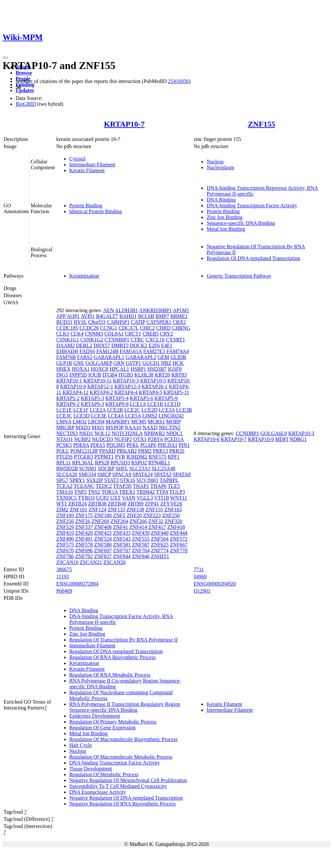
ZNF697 (103, 551)
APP (61, 316)
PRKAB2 (127, 451)
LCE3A (167, 410)
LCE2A (98, 410)
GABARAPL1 (109, 357)
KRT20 (162, 375)
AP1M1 (181, 310)
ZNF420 (84, 533)
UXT (115, 498)
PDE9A (81, 445)
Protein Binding (86, 206)
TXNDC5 (67, 498)
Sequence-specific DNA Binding (241, 223)
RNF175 (158, 457)
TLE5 (174, 486)
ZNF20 (134, 515)
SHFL (122, 468)
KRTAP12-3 (127, 386)
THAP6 (158, 486)
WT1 (62, 504)
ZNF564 (160, 539)
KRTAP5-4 (117, 398)
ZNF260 (100, 521)
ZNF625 (160, 545)
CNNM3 (94, 334)
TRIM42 (146, 492)
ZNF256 (65, 521)
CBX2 (179, 322)
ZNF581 (122, 545)
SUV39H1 (148, 480)
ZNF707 (122, 551)
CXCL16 (155, 340)
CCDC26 (89, 328)
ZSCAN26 (114, 562)
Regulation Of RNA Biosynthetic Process (113, 657)
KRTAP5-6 (142, 398)
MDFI (282, 439)
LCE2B (115, 410)
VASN (129, 498)
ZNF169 (65, 515)
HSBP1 (138, 369)
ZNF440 (160, 533)
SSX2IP (94, 480)
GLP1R (64, 363)
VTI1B (161, 498)
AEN (108, 310)
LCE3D (82, 416)
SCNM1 (88, 468)
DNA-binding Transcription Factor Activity (252, 206)
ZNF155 (261, 124)
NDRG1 (298, 439)
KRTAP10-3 (126, 381)
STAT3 (111, 480)
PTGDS (65, 457)
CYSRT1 (175, 340)
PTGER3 (84, 457)
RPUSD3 (120, 463)
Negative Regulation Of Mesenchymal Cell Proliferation (128, 780)
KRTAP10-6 (206, 439)
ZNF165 (173, 510)
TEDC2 (104, 486)
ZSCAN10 (67, 562)
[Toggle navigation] (5, 58)
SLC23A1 (140, 468)
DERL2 (84, 345)
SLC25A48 (163, 468)
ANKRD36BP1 (155, 310)
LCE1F (81, 410)
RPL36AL (83, 463)
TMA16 (65, 492)
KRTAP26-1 (155, 386)
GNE (79, 363)
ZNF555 (141, 539)
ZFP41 (152, 504)
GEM (163, 357)
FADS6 (87, 351)
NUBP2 (82, 439)
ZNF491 (84, 539)
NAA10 (133, 427)
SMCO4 (87, 474)
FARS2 (85, 357)
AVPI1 (88, 316)
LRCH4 (96, 422)
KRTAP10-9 (73, 386)
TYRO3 (87, 498)
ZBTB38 (97, 504)
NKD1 (86, 433)
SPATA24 (142, 474)
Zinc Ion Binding (224, 217)
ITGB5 (126, 375)
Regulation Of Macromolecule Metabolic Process (121, 757)
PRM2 (145, 451)
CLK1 (63, 334)
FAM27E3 (154, 351)
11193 (63, 577)
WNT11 (179, 498)
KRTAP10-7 (124, 124)
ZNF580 (103, 545)
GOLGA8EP (99, 363)
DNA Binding (221, 200)
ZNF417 (157, 527)
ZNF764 (141, 551)
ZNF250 (171, 515)
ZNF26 (83, 521)
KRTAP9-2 (68, 404)
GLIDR (178, 357)
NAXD (150, 427)
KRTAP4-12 (75, 392)
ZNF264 (119, 521)
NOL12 (102, 433)
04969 (200, 577)
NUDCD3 (103, 439)
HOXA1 (81, 369)
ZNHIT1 (160, 556)
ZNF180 (103, 515)
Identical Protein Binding (96, 211)
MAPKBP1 (118, 422)
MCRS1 (156, 422)
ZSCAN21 (91, 562)
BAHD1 (128, 316)
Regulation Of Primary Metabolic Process (113, 722)
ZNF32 (156, 521)
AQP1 (73, 316)
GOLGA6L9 (274, 433)
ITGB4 (110, 375)
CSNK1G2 (92, 340)
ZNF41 (121, 527)
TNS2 (94, 492)
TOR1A (110, 492)
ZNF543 (122, 539)
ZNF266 (138, 521)
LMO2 (80, 422)
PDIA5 (98, 445)
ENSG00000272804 (77, 584)
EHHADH (67, 351)
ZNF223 (152, 515)
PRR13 (160, 451)
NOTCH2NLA (127, 433)
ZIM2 (62, 510)
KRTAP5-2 (68, 398)
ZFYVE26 (171, 504)
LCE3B (184, 410)
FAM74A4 (178, 351)
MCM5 (139, 422)
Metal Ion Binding (226, 229)
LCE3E (99, 416)
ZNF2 (119, 515)
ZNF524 (103, 539)
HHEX (63, 369)
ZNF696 (84, 551)
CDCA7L (129, 328)
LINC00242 (171, 416)
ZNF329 (65, 527)
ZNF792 (84, 556)
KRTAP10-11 (97, 381)
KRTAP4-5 (151, 392)
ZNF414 (138, 527)
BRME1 (179, 316)
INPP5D (78, 375)
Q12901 (202, 591)
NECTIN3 (67, 433)
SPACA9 (122, 474)
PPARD (107, 451)
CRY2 (166, 334)
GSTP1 (133, 363)
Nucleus (215, 162)
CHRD (163, 328)
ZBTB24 (78, 504)
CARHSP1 (118, 322)
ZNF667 (179, 545)
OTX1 (140, 439)
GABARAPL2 (141, 357)
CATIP (138, 322)
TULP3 (177, 492)
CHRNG (181, 328)
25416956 (179, 81)
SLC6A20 (67, 474)
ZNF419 (65, 533)
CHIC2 (147, 328)
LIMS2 (150, 416)
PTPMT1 (104, 457)
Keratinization (84, 276)
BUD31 (64, 322)
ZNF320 (173, 521)
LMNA (64, 422)
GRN (119, 363)
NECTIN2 (170, 427)
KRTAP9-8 (117, 404)
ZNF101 (78, 510)
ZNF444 (179, 533)
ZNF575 (65, 545)
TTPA (162, 492)
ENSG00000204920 (215, 584)
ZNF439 (141, 533)
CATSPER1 (159, 322)
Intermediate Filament (92, 165)
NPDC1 (174, 433)
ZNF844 (122, 556)
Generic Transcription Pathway (239, 276)
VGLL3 (145, 498)
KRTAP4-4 (126, 392)
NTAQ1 (65, 439)
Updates (25, 90)
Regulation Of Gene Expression (102, 728)
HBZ (166, 363)
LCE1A (138, 404)
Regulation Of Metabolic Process (104, 774)
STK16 (127, 480)
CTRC (138, 340)
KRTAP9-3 (92, 404)
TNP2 (80, 492)
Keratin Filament (87, 170)
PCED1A (174, 439)
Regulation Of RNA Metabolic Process (110, 675)
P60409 (64, 591)
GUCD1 (151, 363)
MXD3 (83, 427)
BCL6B (146, 316)
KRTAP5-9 (166, 398)
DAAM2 (66, 345)
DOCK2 (139, 345)
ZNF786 (65, 556)
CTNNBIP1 (117, 340)
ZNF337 (84, 527)
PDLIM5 (116, 445)
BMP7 (162, 316)
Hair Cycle (81, 745)
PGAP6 (148, 445)
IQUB (95, 375)
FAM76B (66, 357)
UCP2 (102, 498)
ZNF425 (103, 533)
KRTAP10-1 (69, 381)
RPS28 (102, 463)
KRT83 (179, 375)
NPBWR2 (154, 433)
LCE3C (64, 416)
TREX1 (127, 492)
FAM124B (107, 351)
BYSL (80, 322)
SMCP (104, 474)
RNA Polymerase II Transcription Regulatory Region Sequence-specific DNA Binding (125, 707)
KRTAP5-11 (176, 392)
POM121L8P (84, 451)
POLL (63, 451)
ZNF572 (179, 539)
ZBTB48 (117, 504)
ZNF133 (116, 510)
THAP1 (141, 486)
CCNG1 (109, 328)
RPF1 (174, 457)
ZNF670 (65, 551)
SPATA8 (182, 474)
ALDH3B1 (126, 310)
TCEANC (84, 486)
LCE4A (116, 416)
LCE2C (132, 410)
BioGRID (26, 104)
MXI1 (98, 427)
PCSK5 (64, 445)
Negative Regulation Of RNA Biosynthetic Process (123, 804)
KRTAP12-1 (100, 386)
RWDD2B (67, 468)
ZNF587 (141, 545)
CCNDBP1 (247, 433)
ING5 (62, 375)
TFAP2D (123, 486)
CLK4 (77, 334)
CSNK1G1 (68, 340)
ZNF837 (103, 556)
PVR (120, 457)
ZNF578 (84, 545)
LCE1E (64, 410)
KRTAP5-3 (92, 398)
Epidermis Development (95, 716)
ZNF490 (65, 539)
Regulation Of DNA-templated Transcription (253, 258)
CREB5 (151, 334)
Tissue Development (91, 769)
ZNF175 (84, 515)
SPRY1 (77, 480)
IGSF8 (175, 369)
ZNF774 (160, 551)
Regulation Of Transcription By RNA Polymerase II (123, 640)
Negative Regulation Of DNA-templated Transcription (126, 798)
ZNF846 (141, 556)
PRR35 (177, 451)
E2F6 (154, 345)
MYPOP (115, 427)
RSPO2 (139, 463)
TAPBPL (169, 480)
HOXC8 (100, 369)
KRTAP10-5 (153, 381)
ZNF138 (135, 510)
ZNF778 (179, 551)
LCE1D (172, 404)
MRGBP (65, 427)
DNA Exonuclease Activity (98, 792)
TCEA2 (64, 486)
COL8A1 (114, 334)
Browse (24, 73)
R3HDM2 (137, 457)
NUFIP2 (123, 439)
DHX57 (102, 345)
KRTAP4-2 (101, 392)
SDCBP (106, 468)
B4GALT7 (107, 316)
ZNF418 (176, 527)
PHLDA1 (167, 445)
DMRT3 (120, 345)
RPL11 (64, 463)
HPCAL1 (119, 369)
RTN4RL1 (159, 463)
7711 (199, 569)
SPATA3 (163, 474)
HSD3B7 (157, 369)
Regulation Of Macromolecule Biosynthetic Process (123, 739)
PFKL (133, 445)
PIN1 (184, 445)
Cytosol (77, 159)
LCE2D (150, 410)
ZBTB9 (135, 504)
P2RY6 (155, 439)
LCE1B (155, 404)
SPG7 (62, 480)
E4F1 (167, 345)
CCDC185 (67, 328)
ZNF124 (97, 510)
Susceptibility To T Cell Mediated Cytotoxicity (118, 786)
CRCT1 (133, 334)
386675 (64, 569)
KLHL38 (144, 375)
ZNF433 (122, 533)
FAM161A (131, 351)
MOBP (173, 422)
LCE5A (133, 416)
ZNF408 (103, 527)
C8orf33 (97, 322)
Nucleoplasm (220, 167)
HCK (178, 363)
